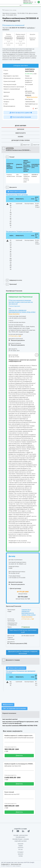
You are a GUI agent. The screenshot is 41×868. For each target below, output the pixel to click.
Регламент (20, 852)
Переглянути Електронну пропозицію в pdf (23, 631)
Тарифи (20, 856)
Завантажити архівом (16, 192)
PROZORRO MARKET (20, 837)
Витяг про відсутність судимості (21, 113)
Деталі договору (15, 588)
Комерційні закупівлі (21, 841)
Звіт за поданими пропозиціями (15, 708)
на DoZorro (6, 29)
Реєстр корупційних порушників (20, 117)
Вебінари (21, 854)
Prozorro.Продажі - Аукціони (21, 839)
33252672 (28, 95)
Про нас (21, 850)
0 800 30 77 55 (26, 1)
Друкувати (8, 705)
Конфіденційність (6, 864)
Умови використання (16, 864)
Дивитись (19, 755)
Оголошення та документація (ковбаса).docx (11, 255)
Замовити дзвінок (27, 3)
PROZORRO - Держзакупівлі (20, 835)
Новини (20, 846)
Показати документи (17, 340)
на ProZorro (31, 28)
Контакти (20, 848)
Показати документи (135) (17, 643)
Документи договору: (16, 582)
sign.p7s (11, 683)
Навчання (20, 844)
